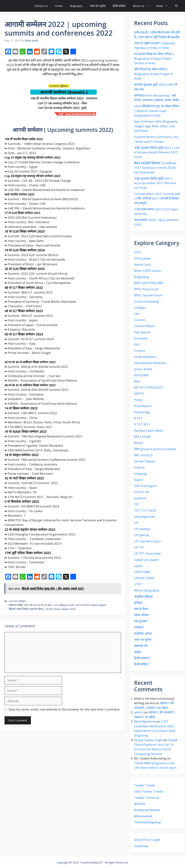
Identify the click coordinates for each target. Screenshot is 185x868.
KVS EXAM (141, 375)
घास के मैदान (141, 609)
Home (59, 6)
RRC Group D (143, 455)
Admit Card (142, 264)
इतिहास (138, 603)
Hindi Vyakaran (145, 357)
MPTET (139, 394)
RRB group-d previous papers (155, 449)
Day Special (142, 332)
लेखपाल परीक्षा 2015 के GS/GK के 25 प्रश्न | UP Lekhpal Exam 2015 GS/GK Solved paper (57, 605)
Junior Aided (143, 369)
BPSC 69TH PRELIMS (149, 283)
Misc (137, 381)
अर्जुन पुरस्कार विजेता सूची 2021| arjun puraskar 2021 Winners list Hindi (155, 183)
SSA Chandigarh (145, 486)
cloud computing (146, 301)
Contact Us (41, 6)
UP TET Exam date (147, 553)
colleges (140, 308)
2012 (138, 252)
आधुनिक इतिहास (143, 596)
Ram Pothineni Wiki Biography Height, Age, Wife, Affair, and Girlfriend (156, 126)
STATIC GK (142, 492)
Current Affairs (18, 601)
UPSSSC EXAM (144, 578)
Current (139, 320)
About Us (143, 6)
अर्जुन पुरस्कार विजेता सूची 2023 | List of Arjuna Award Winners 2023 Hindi (157, 152)
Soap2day (141, 846)
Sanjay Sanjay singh (148, 740)
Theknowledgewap (148, 822)
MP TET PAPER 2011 (149, 387)
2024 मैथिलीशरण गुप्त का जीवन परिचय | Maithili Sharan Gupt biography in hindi (157, 111)
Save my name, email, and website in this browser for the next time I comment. (64, 709)
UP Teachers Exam (147, 541)
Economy (141, 338)
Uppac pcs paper (146, 560)
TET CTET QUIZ (145, 510)
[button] (176, 6)
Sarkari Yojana (144, 461)
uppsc (138, 566)
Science (139, 467)
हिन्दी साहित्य (119, 6)
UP (136, 523)
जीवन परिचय (141, 615)
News (164, 6)
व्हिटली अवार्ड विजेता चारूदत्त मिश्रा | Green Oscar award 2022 (42, 609)
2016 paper (142, 258)
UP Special (142, 535)
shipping (140, 474)
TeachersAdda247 (91, 862)
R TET (138, 418)
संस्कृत (138, 652)
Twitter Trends (145, 785)
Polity (138, 400)
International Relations (150, 363)
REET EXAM (142, 437)
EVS (137, 344)
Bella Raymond (145, 721)
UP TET (139, 547)
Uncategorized (145, 517)
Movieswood (143, 816)
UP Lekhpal (142, 529)
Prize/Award (143, 406)
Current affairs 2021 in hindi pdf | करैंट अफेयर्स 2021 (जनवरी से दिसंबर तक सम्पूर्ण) (157, 198)
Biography (76, 6)
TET (137, 504)
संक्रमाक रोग (141, 646)
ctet (137, 314)
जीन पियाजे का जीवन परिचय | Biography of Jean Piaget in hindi (153, 74)
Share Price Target (147, 840)
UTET (138, 584)
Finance (140, 351)
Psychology (142, 412)
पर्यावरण (139, 627)
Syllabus (140, 498)
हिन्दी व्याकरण (142, 658)
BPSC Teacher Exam (148, 295)
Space (138, 480)
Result (138, 443)
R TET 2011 (142, 424)
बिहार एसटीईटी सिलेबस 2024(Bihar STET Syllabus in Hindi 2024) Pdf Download (155, 168)
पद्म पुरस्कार (141, 621)
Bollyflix (140, 804)
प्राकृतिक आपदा (143, 633)
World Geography (147, 590)
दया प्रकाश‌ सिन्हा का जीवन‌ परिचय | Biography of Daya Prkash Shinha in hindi (154, 58)
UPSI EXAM (142, 572)
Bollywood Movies (147, 810)
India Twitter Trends (149, 791)
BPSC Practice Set (146, 289)
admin (139, 712)
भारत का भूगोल (98, 6)
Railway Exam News (148, 430)
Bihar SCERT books (148, 271)
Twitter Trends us (147, 798)
